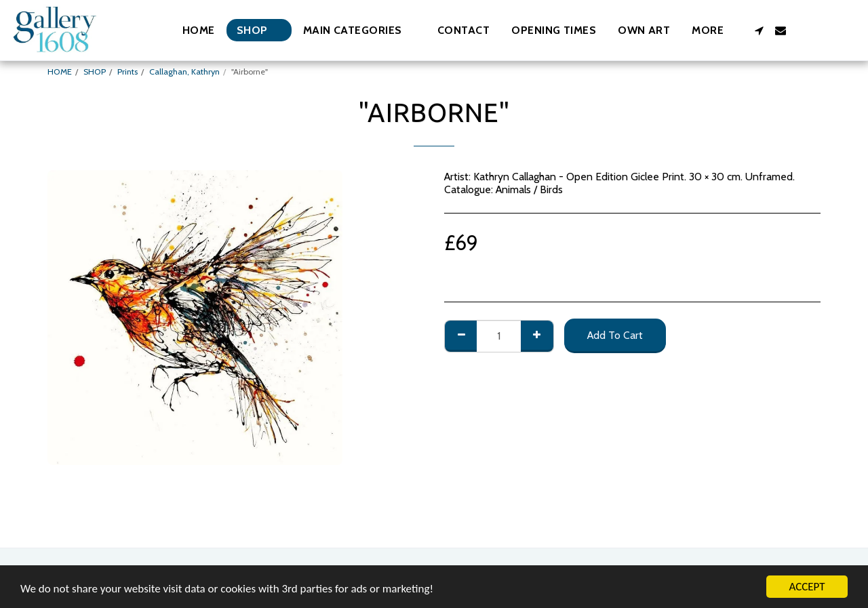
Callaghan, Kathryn (184, 72)
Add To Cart (615, 335)
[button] (359, 30)
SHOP (95, 72)
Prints (127, 72)
